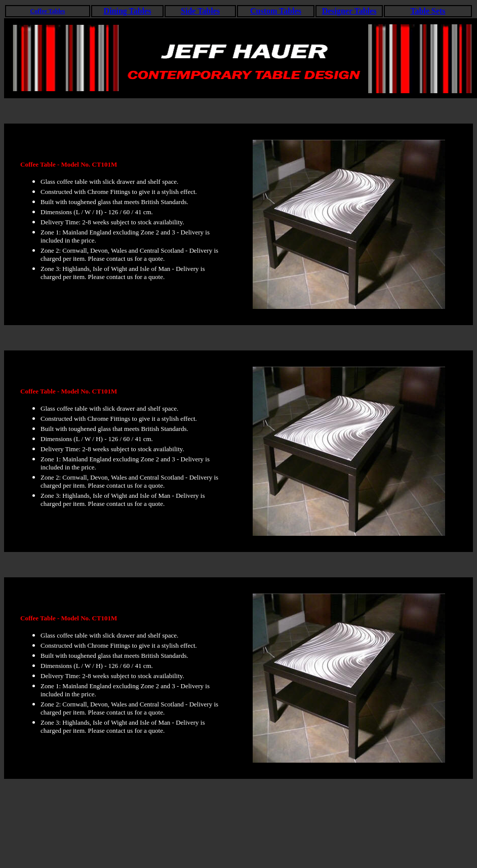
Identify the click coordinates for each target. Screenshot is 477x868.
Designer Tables (349, 11)
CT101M (105, 164)
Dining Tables (128, 11)
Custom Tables (276, 11)
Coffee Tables (48, 11)
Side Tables (200, 11)
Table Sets (428, 11)
